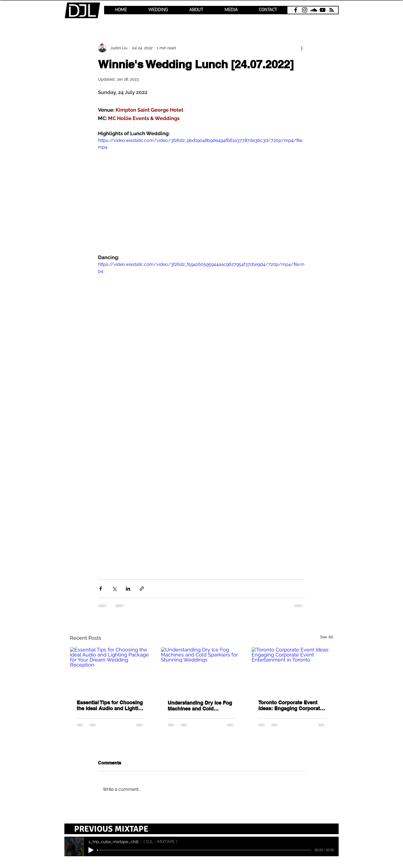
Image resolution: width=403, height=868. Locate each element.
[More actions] (302, 48)
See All (327, 637)
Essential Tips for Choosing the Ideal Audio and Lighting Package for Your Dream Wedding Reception (111, 705)
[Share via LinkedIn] (128, 589)
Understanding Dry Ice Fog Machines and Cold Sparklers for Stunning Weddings (200, 706)
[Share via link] (142, 589)
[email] (331, 10)
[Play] (91, 850)
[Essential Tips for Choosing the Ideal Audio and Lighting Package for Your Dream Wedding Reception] (111, 670)
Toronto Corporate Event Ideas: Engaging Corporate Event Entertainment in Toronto (290, 705)
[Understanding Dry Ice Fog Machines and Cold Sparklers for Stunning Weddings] (202, 670)
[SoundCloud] (314, 10)
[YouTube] (323, 10)
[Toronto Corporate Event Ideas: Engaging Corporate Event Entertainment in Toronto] (292, 670)
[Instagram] (305, 10)
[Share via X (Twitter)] (114, 589)
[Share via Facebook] (101, 589)
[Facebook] (296, 10)
